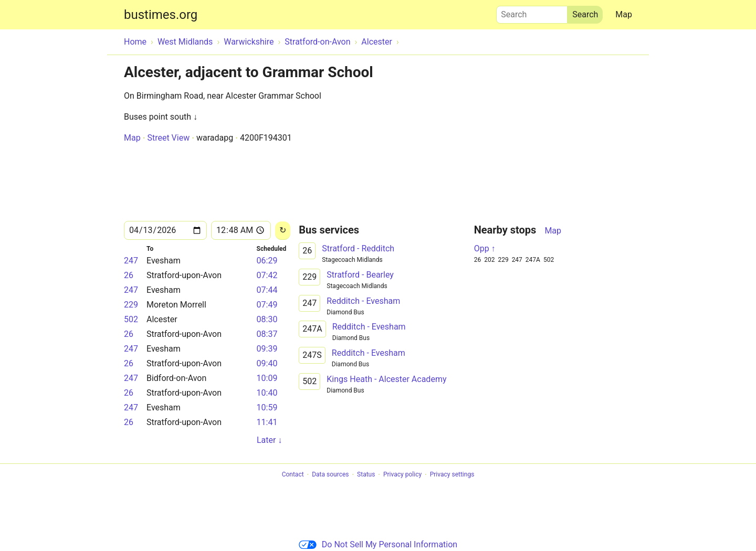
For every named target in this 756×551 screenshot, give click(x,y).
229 (131, 305)
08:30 (267, 319)
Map (624, 14)
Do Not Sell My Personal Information (378, 544)
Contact (293, 475)
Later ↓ (269, 440)
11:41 (267, 422)
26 (129, 275)
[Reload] (283, 231)
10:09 (267, 378)
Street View (168, 138)
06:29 (267, 261)
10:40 (267, 393)
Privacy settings (452, 475)
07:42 (267, 275)
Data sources (330, 475)
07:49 (267, 305)
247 (131, 261)
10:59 (267, 407)
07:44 (267, 290)
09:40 (267, 363)
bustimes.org (161, 15)
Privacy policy (402, 475)
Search (532, 12)
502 (131, 319)
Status (366, 475)
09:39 (267, 349)
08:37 (267, 334)
